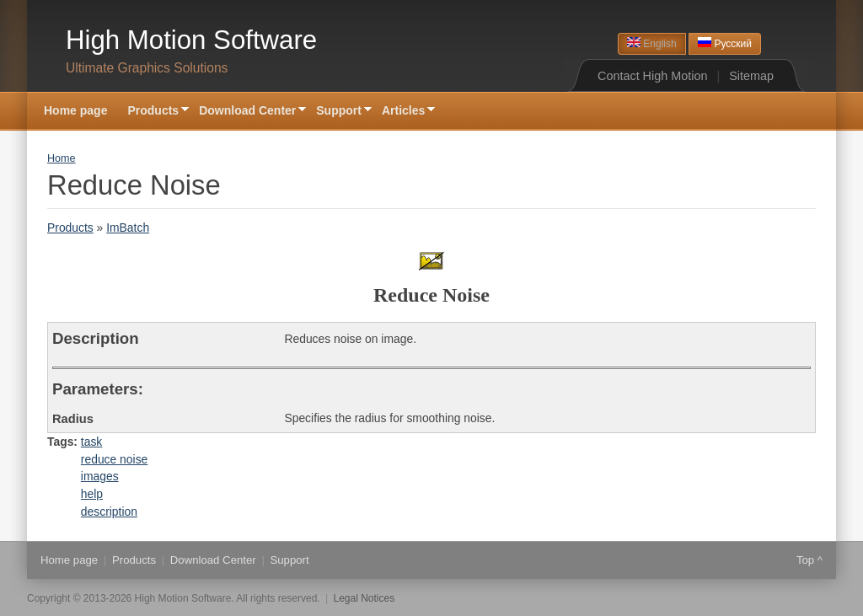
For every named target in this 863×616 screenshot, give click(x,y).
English (652, 43)
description (109, 512)
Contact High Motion (652, 76)
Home (62, 158)
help (92, 494)
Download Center (247, 112)
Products (153, 112)
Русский (725, 43)
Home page (75, 110)
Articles (403, 112)
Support (339, 112)
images (100, 476)
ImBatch (128, 228)
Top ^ (809, 560)
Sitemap (751, 76)
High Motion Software (191, 40)
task (91, 442)
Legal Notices (364, 598)
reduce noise (114, 459)
